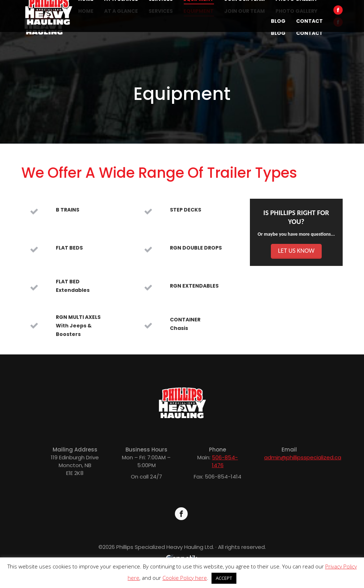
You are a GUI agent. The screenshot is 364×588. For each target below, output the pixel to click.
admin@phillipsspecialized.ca (303, 457)
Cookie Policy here (185, 578)
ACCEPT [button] (224, 578)
